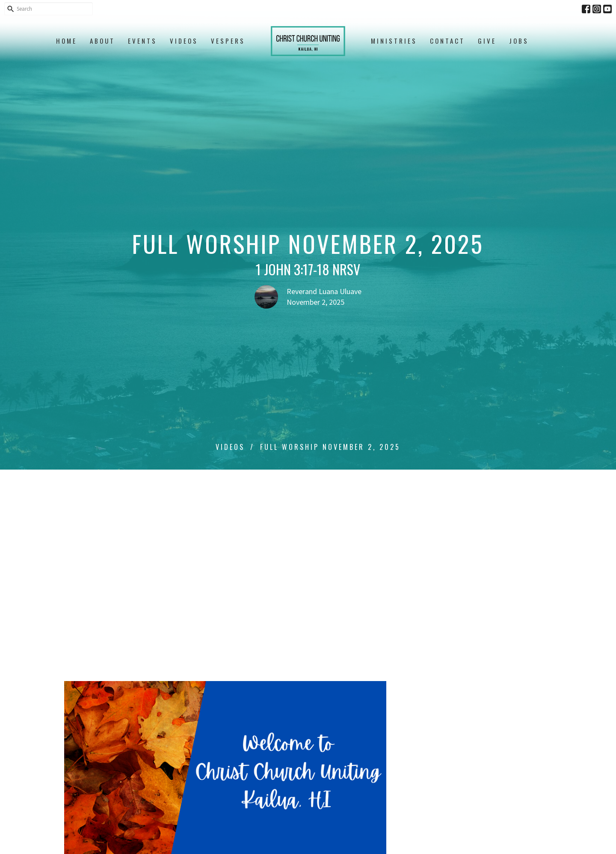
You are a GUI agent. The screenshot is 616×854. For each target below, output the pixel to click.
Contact (447, 41)
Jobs (519, 41)
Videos (184, 41)
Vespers (228, 41)
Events (142, 41)
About (102, 41)
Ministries (394, 41)
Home (67, 41)
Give (487, 41)
